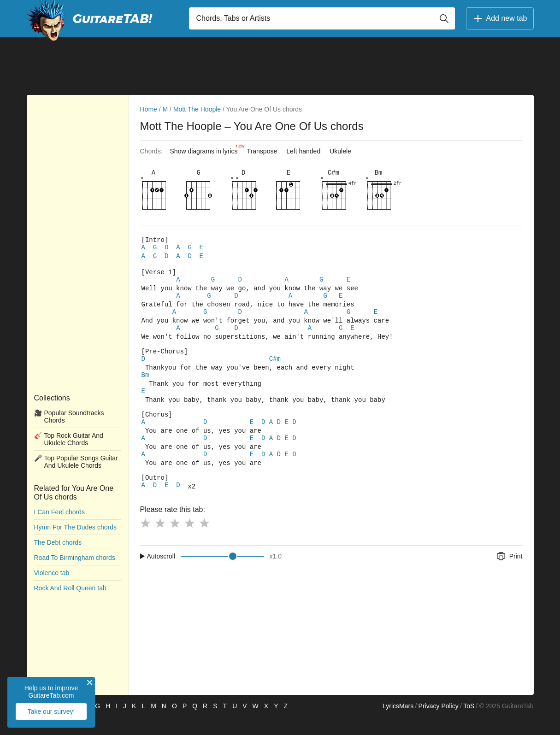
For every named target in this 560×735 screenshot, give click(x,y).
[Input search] (322, 18)
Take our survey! (51, 711)
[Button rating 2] (160, 541)
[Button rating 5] (204, 541)
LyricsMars (398, 724)
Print (509, 574)
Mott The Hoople (197, 109)
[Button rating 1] (145, 541)
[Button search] (444, 18)
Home (149, 109)
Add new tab (500, 18)
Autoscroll (161, 574)
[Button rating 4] (189, 541)
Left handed (303, 151)
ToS (469, 724)
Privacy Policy (439, 724)
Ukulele (340, 151)
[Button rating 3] (175, 541)
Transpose (262, 151)
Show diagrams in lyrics (206, 149)
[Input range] (222, 574)
